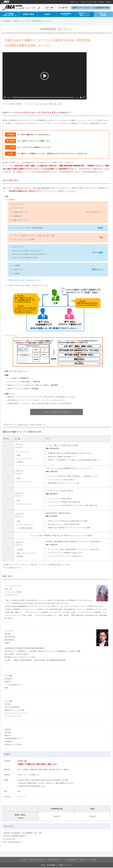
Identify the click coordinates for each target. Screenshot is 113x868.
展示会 (84, 2)
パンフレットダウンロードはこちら (57, 412)
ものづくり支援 (92, 2)
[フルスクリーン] (84, 98)
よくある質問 (22, 860)
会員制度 (109, 2)
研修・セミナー (75, 2)
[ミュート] (81, 98)
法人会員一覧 (63, 8)
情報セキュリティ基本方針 (88, 860)
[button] (45, 76)
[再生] (5, 98)
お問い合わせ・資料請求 (37, 860)
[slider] (43, 98)
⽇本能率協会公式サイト (55, 860)
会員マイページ (91, 8)
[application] (45, 76)
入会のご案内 (48, 8)
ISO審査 (101, 2)
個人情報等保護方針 (71, 860)
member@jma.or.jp (15, 842)
